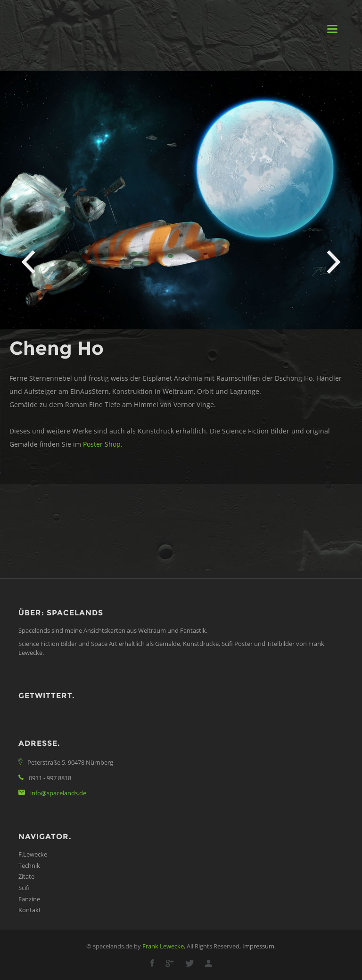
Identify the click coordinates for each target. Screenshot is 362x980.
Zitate (26, 876)
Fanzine (29, 899)
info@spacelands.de (58, 793)
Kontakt (30, 910)
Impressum (258, 946)
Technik (29, 866)
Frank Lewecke (163, 946)
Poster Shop (102, 444)
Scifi (24, 888)
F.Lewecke (33, 854)
